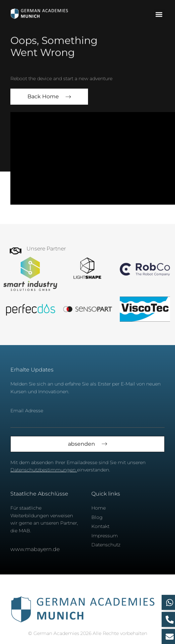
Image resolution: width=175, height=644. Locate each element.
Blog (97, 517)
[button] (159, 14)
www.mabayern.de (35, 549)
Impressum (105, 536)
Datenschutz (106, 545)
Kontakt (100, 526)
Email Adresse (27, 411)
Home (99, 508)
